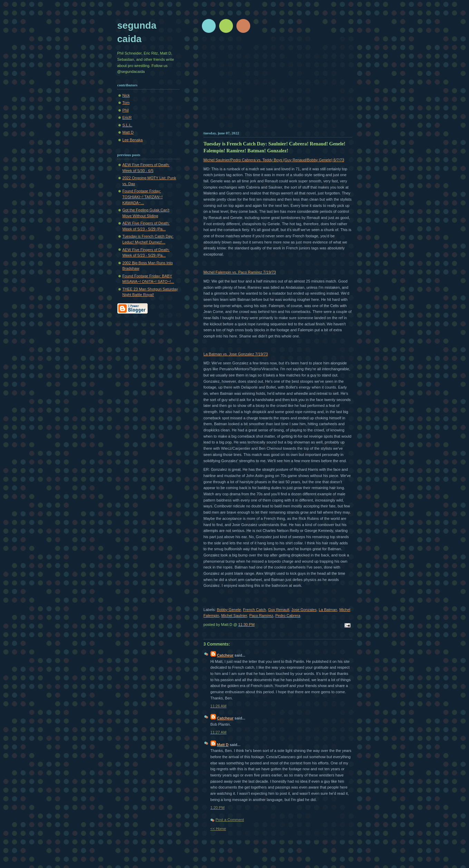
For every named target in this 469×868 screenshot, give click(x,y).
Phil (126, 110)
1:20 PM (218, 808)
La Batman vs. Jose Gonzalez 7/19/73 (236, 354)
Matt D (223, 745)
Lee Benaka (133, 140)
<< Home (218, 829)
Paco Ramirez (261, 616)
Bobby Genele (229, 610)
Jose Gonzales (304, 610)
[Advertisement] (278, 85)
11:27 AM (219, 732)
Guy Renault (279, 610)
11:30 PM (246, 624)
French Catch (254, 610)
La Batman (328, 610)
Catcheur (225, 655)
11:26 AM (219, 706)
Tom (126, 103)
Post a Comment (230, 820)
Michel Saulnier (234, 616)
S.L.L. (128, 125)
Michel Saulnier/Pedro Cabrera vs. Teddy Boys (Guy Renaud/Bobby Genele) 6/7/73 (274, 160)
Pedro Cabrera (288, 616)
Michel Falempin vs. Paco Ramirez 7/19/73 (240, 272)
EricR (127, 117)
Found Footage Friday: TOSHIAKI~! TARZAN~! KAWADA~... (143, 197)
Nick (126, 95)
